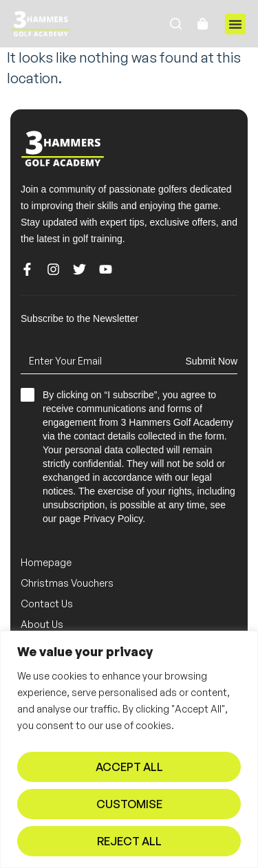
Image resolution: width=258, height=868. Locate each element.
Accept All (129, 767)
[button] (235, 24)
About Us (42, 624)
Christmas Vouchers (67, 583)
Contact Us (47, 604)
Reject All (129, 841)
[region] (129, 749)
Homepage (46, 562)
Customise (129, 804)
